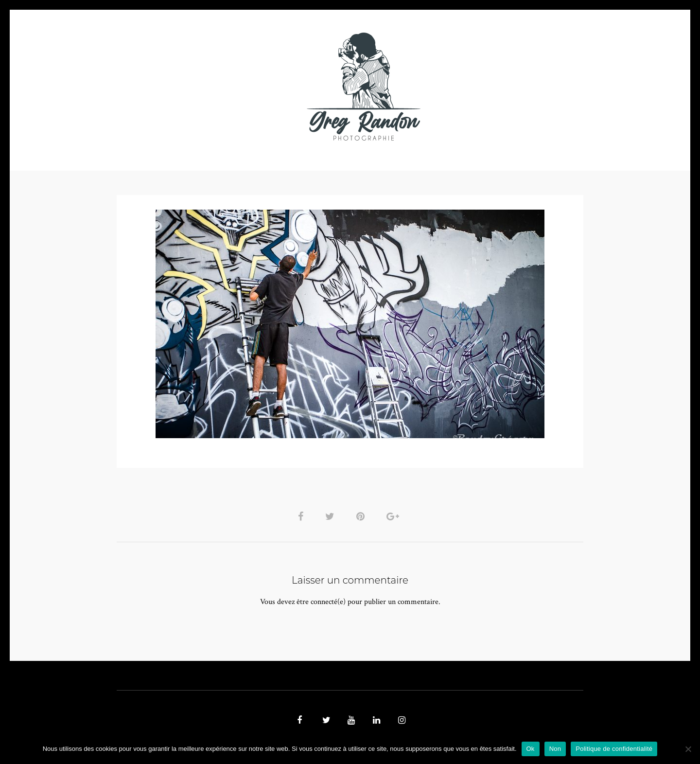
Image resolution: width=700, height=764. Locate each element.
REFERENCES (518, 86)
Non (555, 749)
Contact (463, 86)
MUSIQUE (273, 86)
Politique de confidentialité (614, 749)
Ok (531, 749)
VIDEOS (227, 86)
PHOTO (179, 86)
